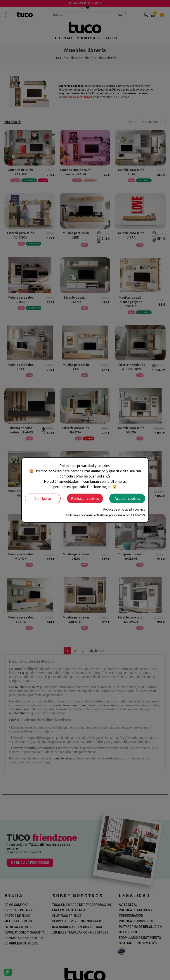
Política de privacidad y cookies (124, 509)
